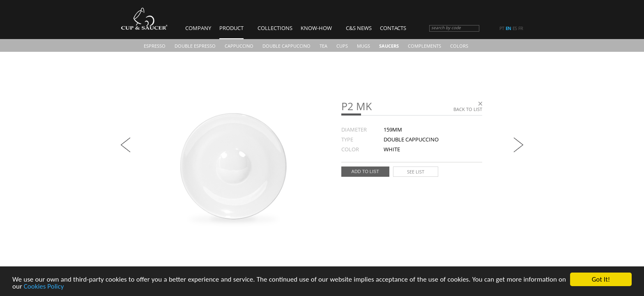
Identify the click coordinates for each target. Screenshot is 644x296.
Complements (424, 46)
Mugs (363, 46)
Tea (323, 46)
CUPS (342, 46)
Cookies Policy (44, 287)
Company (198, 28)
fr (521, 28)
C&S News (359, 28)
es (515, 28)
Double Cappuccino (286, 46)
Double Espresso (195, 46)
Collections (275, 28)
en (508, 28)
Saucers (389, 46)
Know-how (316, 28)
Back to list (468, 109)
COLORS (459, 46)
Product (231, 28)
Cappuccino (239, 46)
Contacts (393, 28)
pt (502, 28)
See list (416, 172)
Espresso (155, 46)
